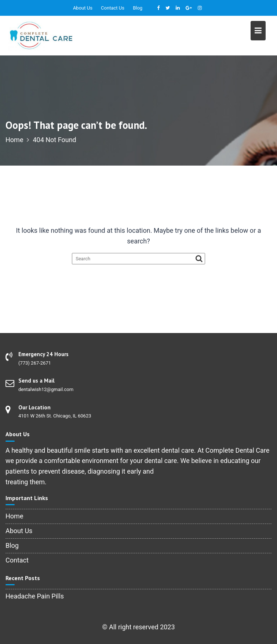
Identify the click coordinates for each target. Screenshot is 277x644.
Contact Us (113, 8)
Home (14, 516)
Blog (138, 8)
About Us (83, 8)
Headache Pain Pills (35, 596)
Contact (17, 560)
